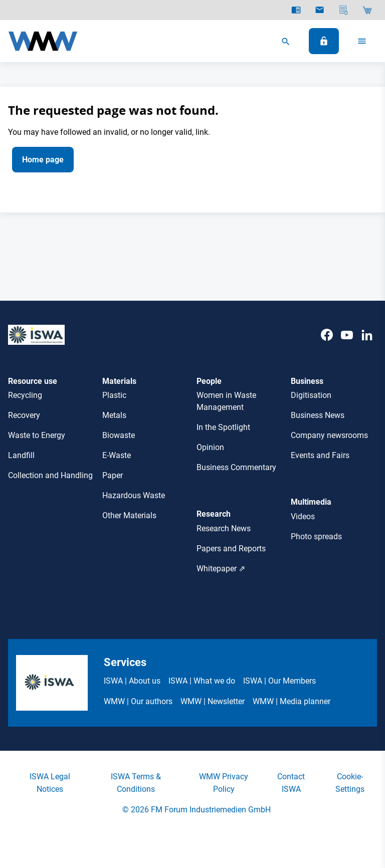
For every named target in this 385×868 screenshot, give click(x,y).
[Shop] (367, 10)
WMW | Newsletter (213, 701)
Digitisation (311, 395)
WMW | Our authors (138, 701)
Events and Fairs (320, 455)
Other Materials (129, 515)
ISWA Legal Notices (50, 783)
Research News (224, 528)
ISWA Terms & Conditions (136, 783)
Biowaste (119, 435)
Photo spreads (316, 536)
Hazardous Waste (134, 495)
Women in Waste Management (226, 401)
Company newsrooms (329, 435)
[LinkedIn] (367, 345)
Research (214, 514)
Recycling (25, 395)
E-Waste (117, 455)
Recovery (24, 415)
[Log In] (324, 41)
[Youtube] (347, 345)
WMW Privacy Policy (224, 783)
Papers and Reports (231, 549)
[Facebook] (327, 345)
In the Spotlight (223, 427)
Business (307, 381)
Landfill (21, 455)
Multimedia (311, 502)
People (209, 381)
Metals (114, 415)
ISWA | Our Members (279, 681)
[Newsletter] (320, 10)
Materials (119, 381)
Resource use (33, 381)
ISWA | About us (132, 681)
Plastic (114, 395)
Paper (113, 475)
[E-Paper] (296, 10)
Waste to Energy (37, 435)
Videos (303, 516)
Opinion (210, 447)
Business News (318, 415)
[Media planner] (344, 10)
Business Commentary (236, 467)
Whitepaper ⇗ (221, 569)
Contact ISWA (291, 783)
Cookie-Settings (350, 783)
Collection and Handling (50, 475)
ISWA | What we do (202, 681)
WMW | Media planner (292, 701)
